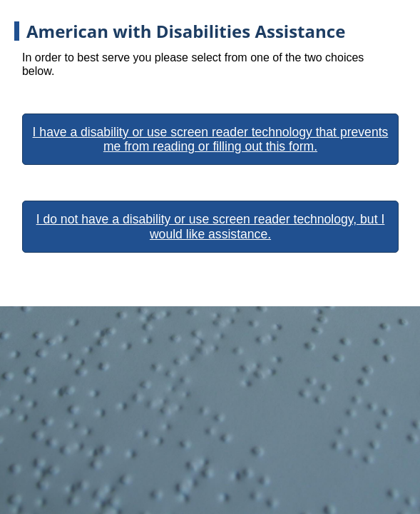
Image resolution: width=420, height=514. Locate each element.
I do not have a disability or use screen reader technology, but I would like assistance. (211, 226)
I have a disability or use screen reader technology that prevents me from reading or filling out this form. (211, 139)
